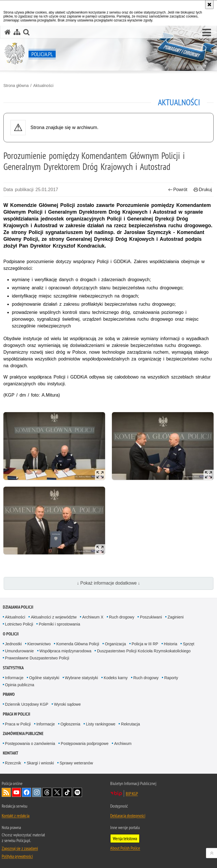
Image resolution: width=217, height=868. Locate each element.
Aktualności (43, 86)
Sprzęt (188, 644)
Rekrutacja (130, 724)
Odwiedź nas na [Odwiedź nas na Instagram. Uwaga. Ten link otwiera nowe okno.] (37, 792)
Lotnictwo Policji (19, 624)
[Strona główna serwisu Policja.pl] (8, 32)
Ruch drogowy (122, 617)
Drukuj (203, 190)
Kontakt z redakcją (16, 815)
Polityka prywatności (17, 856)
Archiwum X (93, 617)
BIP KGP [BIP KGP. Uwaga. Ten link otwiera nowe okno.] (132, 793)
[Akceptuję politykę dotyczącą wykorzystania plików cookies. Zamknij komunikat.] (209, 5)
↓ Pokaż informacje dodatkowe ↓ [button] (108, 583)
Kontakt (11, 753)
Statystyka (13, 668)
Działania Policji (18, 607)
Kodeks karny (116, 678)
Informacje (14, 678)
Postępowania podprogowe (85, 744)
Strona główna (16, 86)
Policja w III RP (145, 644)
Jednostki (13, 644)
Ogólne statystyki (44, 678)
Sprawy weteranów (76, 763)
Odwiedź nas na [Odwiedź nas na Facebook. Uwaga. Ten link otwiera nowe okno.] (27, 792)
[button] (207, 33)
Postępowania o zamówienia (30, 744)
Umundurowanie (19, 651)
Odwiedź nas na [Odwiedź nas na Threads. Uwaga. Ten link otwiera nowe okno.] (47, 792)
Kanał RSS (6, 792)
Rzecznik (13, 763)
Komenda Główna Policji (78, 644)
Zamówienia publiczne (23, 733)
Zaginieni (176, 617)
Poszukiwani (151, 617)
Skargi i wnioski (40, 763)
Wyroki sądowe (67, 704)
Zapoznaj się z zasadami (20, 848)
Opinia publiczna (20, 685)
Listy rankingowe (101, 724)
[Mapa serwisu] (17, 32)
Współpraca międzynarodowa (66, 651)
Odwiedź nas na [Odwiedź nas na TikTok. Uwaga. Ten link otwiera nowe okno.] (67, 792)
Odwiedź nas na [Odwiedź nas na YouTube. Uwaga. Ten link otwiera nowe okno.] (16, 792)
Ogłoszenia (70, 724)
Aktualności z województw (54, 617)
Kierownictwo (39, 644)
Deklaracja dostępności (128, 815)
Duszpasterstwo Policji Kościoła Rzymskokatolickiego (144, 651)
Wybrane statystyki (82, 678)
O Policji (11, 634)
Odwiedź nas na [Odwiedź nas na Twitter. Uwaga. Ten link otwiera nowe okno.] (57, 792)
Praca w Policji (17, 714)
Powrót (178, 190)
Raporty (171, 678)
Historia (171, 644)
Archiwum (123, 744)
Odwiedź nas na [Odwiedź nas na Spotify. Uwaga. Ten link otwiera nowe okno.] (77, 792)
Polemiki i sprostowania (59, 624)
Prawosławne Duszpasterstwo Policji (37, 658)
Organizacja (115, 644)
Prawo (9, 694)
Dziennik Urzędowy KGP (27, 704)
